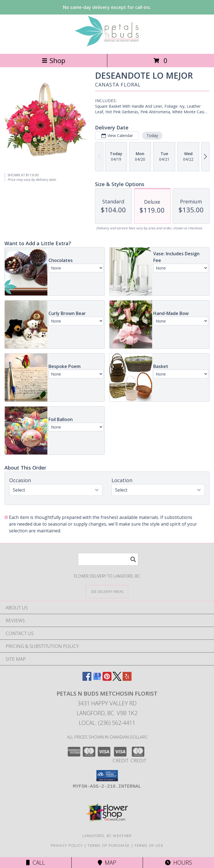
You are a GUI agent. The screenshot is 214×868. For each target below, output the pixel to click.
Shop (53, 60)
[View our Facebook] (87, 679)
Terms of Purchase (109, 845)
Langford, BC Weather (107, 836)
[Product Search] (108, 559)
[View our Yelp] (127, 679)
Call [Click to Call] (36, 863)
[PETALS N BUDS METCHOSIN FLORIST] (107, 46)
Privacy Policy (67, 845)
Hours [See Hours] (178, 863)
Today (152, 135)
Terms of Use (149, 845)
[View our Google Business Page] (97, 679)
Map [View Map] (107, 863)
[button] (107, 776)
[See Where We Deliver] (107, 591)
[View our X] (117, 679)
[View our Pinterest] (107, 679)
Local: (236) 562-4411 (107, 723)
